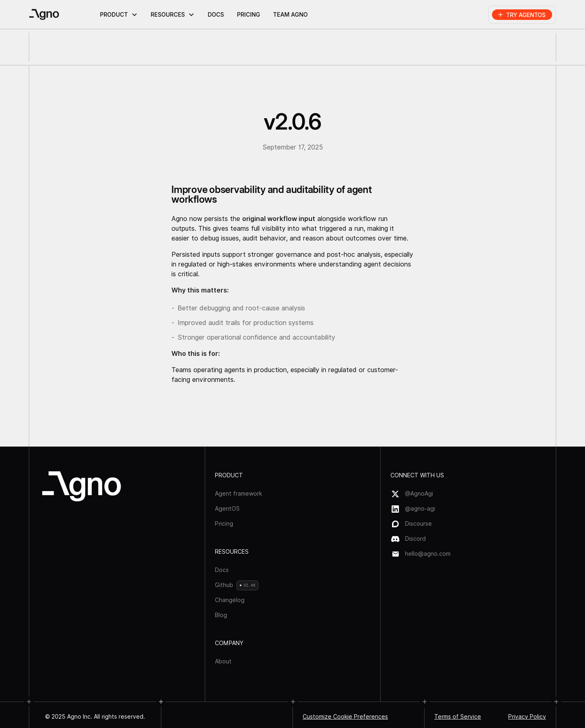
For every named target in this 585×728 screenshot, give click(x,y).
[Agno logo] (82, 486)
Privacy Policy (527, 717)
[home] (62, 14)
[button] (119, 14)
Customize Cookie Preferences (345, 717)
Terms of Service (458, 717)
